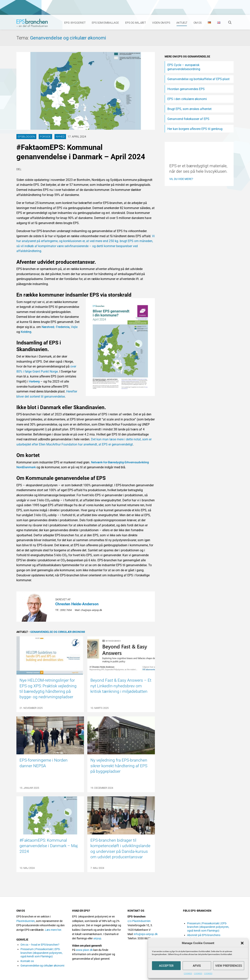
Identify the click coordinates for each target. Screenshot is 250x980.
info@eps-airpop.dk (146, 934)
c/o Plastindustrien (139, 921)
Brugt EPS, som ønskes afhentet (189, 109)
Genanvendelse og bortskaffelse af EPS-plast (198, 79)
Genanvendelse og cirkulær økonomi (68, 38)
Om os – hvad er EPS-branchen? (40, 945)
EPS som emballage (105, 23)
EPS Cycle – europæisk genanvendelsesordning (184, 67)
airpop (97, 938)
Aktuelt (182, 23)
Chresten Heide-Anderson (77, 604)
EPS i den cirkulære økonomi (187, 99)
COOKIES (188, 973)
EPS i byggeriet (75, 23)
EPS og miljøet (136, 23)
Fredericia (63, 327)
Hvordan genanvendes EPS (186, 89)
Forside (45, 137)
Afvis (197, 966)
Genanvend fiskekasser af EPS (188, 119)
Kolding (26, 332)
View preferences (229, 966)
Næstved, (48, 327)
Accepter (166, 966)
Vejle (74, 327)
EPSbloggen (26, 137)
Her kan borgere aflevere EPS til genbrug (195, 129)
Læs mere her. (53, 930)
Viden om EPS (161, 23)
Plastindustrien (26, 921)
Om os (198, 23)
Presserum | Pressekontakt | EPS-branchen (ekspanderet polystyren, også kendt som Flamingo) (42, 953)
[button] (242, 943)
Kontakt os (27, 961)
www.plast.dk (84, 950)
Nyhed (60, 137)
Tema (23, 38)
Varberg (34, 381)
